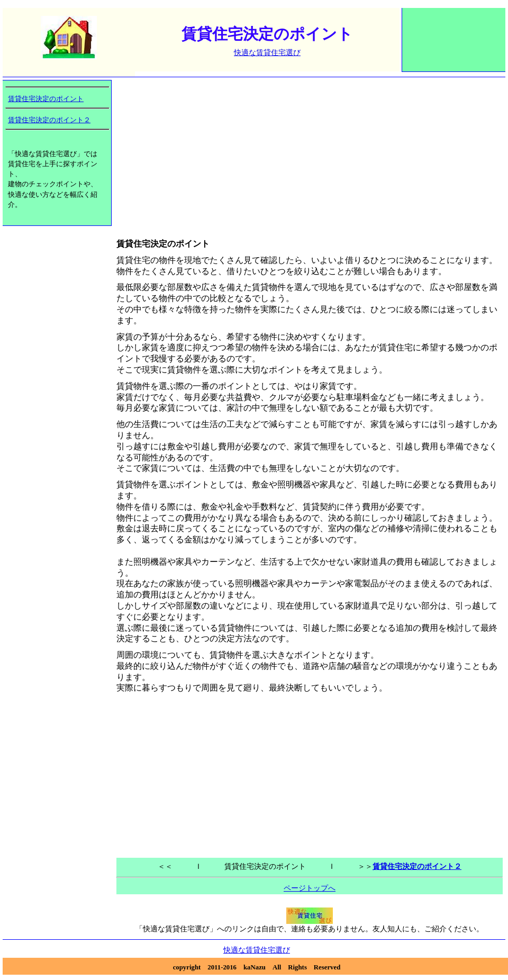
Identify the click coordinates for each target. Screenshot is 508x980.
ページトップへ (310, 888)
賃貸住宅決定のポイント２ (49, 120)
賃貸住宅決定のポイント (46, 99)
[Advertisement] (454, 45)
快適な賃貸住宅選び (267, 52)
